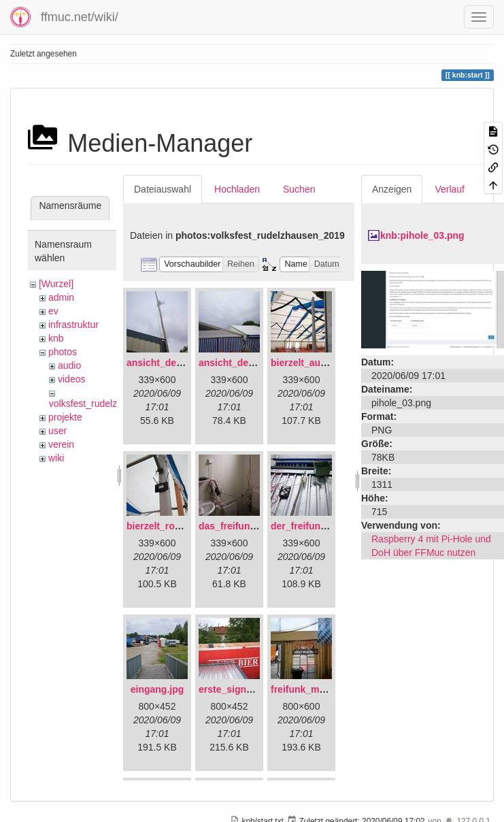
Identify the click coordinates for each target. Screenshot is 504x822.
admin (61, 297)
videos (71, 379)
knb (56, 338)
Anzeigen (392, 189)
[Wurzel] (56, 284)
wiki (56, 458)
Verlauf (450, 189)
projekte (65, 417)
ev (53, 311)
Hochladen (237, 189)
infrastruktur (73, 325)
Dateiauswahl (163, 189)
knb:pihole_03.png (422, 235)
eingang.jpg (157, 689)
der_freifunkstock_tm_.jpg (330, 526)
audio (69, 365)
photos (63, 352)
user (57, 431)
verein (61, 444)
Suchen (299, 189)
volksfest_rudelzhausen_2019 (112, 404)
